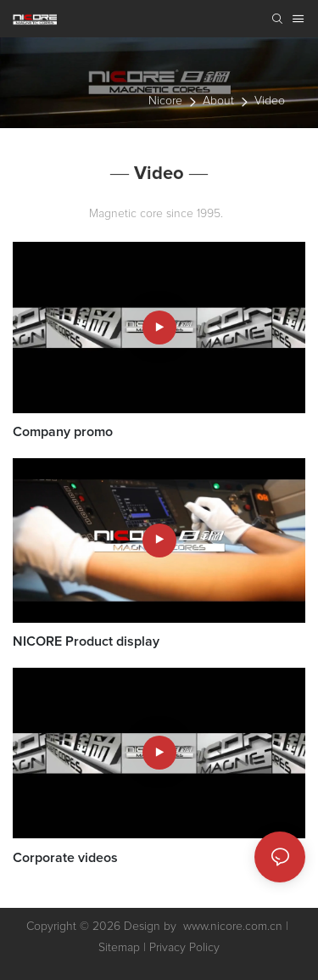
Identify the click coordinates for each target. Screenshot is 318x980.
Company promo (63, 432)
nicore (165, 101)
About (218, 101)
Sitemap (119, 948)
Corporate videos (65, 858)
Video (270, 101)
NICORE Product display (86, 641)
